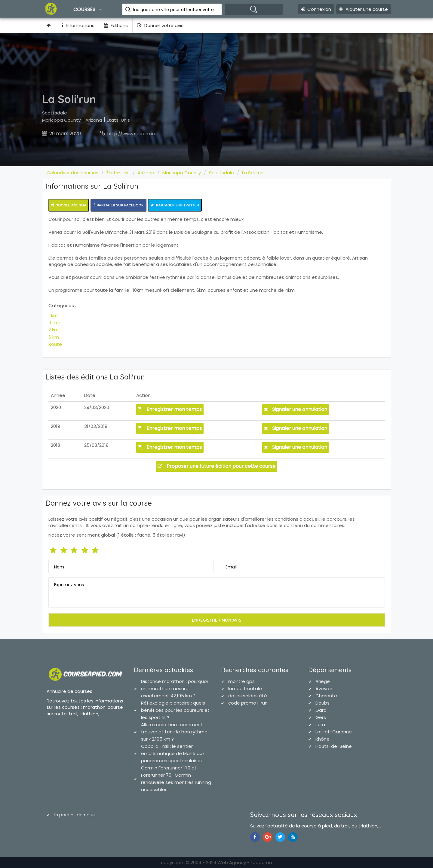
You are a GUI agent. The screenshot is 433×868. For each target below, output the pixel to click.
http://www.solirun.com (133, 134)
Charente (326, 696)
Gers (321, 717)
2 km (54, 330)
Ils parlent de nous (74, 815)
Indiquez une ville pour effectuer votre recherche (175, 10)
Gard (321, 710)
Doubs (322, 703)
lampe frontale (245, 688)
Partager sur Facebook (118, 205)
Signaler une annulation (296, 409)
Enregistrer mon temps (170, 409)
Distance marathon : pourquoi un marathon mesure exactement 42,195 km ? (174, 688)
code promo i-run (248, 703)
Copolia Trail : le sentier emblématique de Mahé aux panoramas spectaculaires (173, 753)
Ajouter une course (364, 9)
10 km (54, 323)
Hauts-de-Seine (334, 746)
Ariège (323, 681)
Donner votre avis (160, 25)
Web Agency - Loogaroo (245, 862)
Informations (78, 25)
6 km (54, 337)
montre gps (241, 681)
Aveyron (324, 688)
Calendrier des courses (72, 173)
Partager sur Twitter (175, 205)
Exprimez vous (69, 585)
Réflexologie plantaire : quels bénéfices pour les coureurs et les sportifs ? (175, 710)
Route (55, 344)
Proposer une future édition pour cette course (216, 466)
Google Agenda (69, 205)
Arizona (94, 120)
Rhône (322, 739)
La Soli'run (253, 173)
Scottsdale (55, 113)
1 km (53, 315)
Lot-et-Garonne (334, 732)
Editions (116, 25)
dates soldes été (248, 696)
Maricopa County (61, 120)
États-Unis (118, 120)
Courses (88, 9)
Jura (320, 725)
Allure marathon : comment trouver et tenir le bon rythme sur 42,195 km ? (174, 732)
